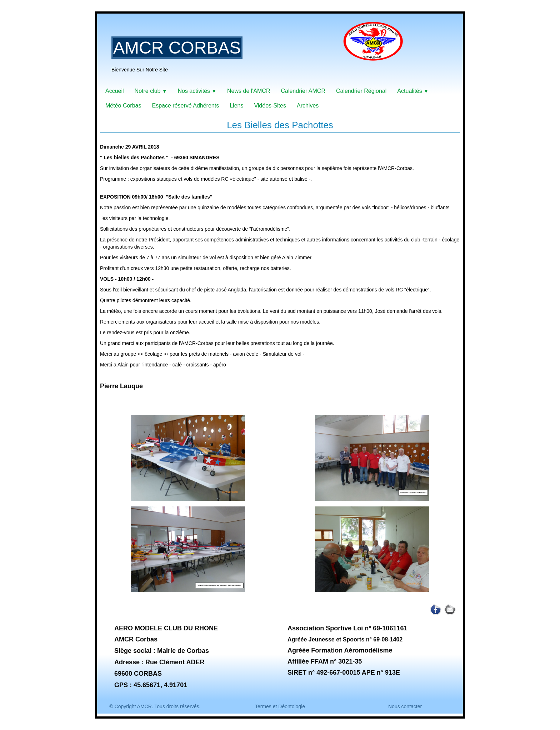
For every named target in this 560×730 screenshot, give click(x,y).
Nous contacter (405, 706)
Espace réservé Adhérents (186, 106)
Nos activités (197, 91)
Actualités (413, 91)
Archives (308, 106)
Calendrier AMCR (303, 91)
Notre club (151, 91)
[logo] (260, 52)
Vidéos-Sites (270, 106)
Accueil (115, 91)
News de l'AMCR (249, 91)
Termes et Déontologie (280, 706)
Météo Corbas (123, 106)
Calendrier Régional (361, 91)
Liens (236, 106)
